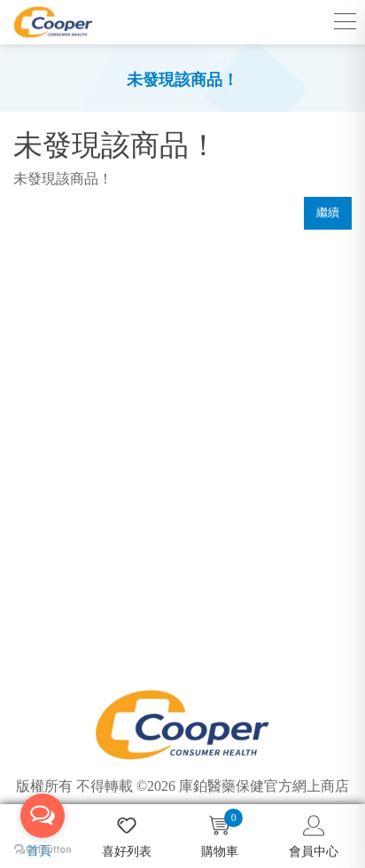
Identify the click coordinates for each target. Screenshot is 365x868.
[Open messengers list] (43, 816)
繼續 (328, 212)
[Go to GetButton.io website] (43, 850)
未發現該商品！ (182, 80)
